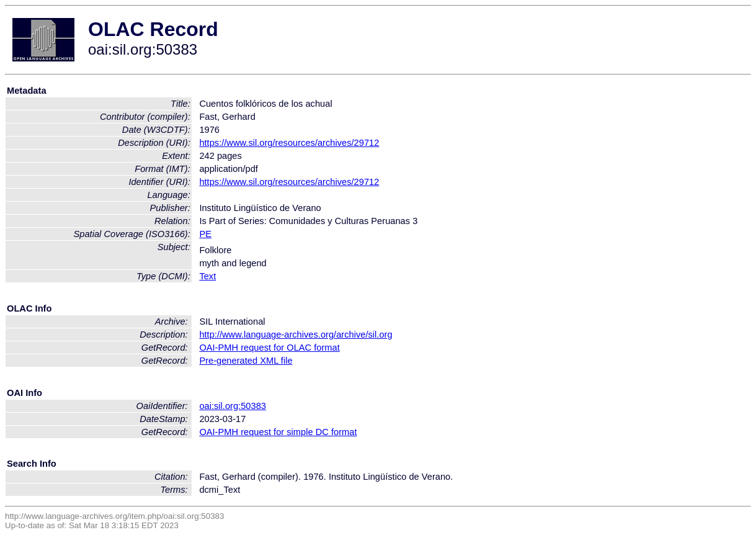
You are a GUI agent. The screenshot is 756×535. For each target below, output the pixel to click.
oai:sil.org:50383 (233, 406)
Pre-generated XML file (246, 361)
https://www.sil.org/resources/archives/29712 (289, 143)
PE (205, 234)
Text (207, 276)
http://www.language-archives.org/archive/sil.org (296, 335)
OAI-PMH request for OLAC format (269, 348)
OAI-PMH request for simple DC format (278, 432)
